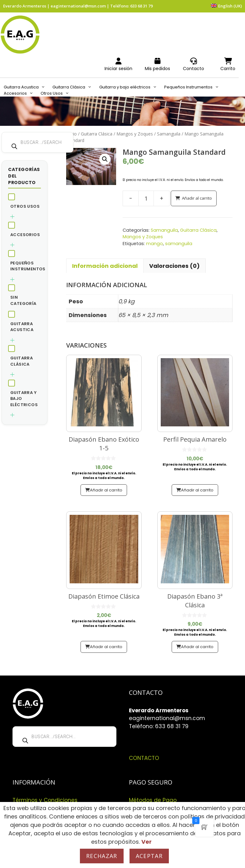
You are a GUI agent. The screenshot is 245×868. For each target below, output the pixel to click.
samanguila (179, 244)
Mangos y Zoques (135, 134)
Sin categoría (23, 300)
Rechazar (102, 856)
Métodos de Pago (153, 800)
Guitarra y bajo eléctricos (130, 87)
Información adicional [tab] (105, 266)
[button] (105, 159)
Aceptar (149, 856)
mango (154, 244)
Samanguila (169, 134)
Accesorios (20, 93)
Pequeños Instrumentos (193, 87)
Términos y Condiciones (45, 800)
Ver (147, 842)
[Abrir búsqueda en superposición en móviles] (37, 142)
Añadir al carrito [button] (106, 490)
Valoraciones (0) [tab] (174, 266)
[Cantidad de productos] (146, 198)
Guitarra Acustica (26, 87)
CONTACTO (144, 758)
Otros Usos (57, 93)
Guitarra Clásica (74, 87)
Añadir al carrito (197, 198)
